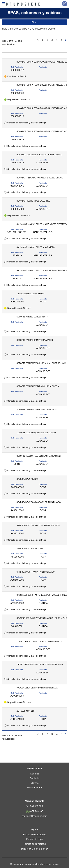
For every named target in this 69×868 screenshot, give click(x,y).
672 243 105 (37, 812)
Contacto (35, 779)
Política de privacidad (35, 844)
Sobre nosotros (35, 788)
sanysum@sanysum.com (35, 816)
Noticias (35, 774)
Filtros (34, 22)
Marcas (35, 783)
